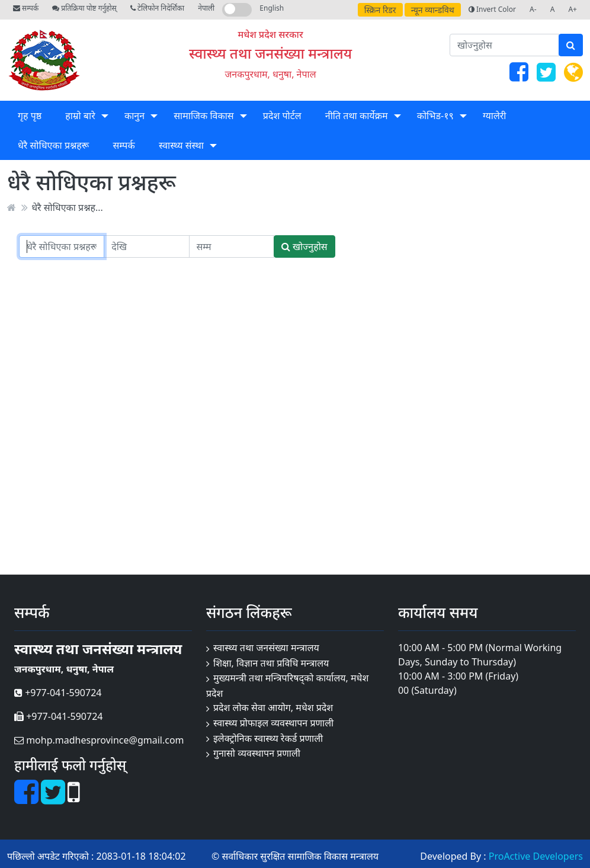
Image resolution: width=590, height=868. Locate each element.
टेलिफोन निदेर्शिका (157, 8)
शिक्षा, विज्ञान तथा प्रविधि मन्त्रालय (271, 663)
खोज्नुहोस (304, 246)
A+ (573, 9)
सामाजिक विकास (203, 116)
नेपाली (206, 8)
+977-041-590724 (58, 693)
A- (533, 9)
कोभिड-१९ (435, 116)
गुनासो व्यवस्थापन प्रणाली (257, 753)
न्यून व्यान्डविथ (433, 10)
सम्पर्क (26, 8)
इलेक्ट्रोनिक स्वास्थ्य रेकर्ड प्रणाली (268, 738)
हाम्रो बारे (80, 116)
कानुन (134, 116)
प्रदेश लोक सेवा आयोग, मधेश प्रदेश (273, 707)
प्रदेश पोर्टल (282, 116)
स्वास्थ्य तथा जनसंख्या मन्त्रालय (270, 53)
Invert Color (492, 9)
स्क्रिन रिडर (380, 10)
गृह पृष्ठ (30, 116)
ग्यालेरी (494, 116)
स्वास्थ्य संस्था (181, 145)
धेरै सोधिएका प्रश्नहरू (53, 145)
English (272, 8)
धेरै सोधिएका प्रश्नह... (67, 207)
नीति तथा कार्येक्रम (357, 116)
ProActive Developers (536, 856)
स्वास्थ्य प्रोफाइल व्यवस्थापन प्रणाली (273, 723)
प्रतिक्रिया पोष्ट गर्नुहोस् (84, 8)
